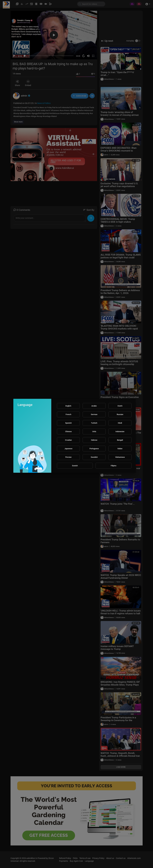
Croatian (68, 440)
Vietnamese (120, 457)
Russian (120, 414)
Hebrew (94, 440)
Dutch (120, 406)
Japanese (68, 449)
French (68, 414)
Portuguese (94, 449)
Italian (120, 449)
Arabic (94, 406)
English (68, 406)
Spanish (68, 423)
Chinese (68, 431)
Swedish (94, 457)
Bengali (120, 440)
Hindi (120, 423)
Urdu (94, 431)
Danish (75, 466)
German (94, 414)
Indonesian (120, 431)
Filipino (114, 466)
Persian (68, 457)
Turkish (94, 423)
